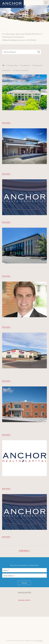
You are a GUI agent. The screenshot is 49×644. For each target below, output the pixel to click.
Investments (6, 70)
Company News (12, 65)
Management (37, 65)
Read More (6, 123)
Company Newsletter (21, 70)
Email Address (9, 575)
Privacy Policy (39, 641)
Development (25, 65)
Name (6, 570)
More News (24, 551)
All (3, 65)
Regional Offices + (25, 600)
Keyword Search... (10, 52)
